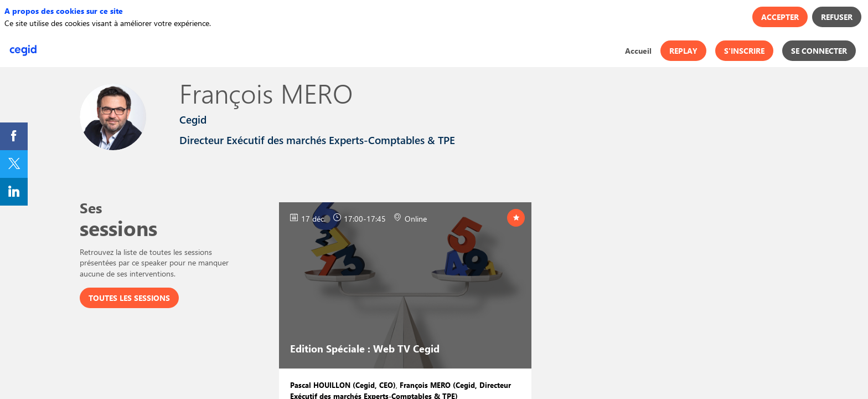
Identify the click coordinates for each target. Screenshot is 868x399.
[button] (683, 51)
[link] (638, 50)
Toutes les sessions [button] (129, 298)
